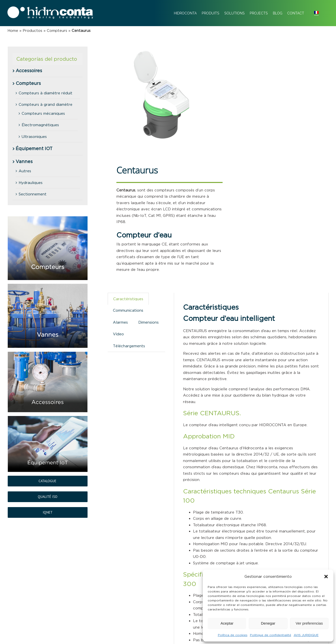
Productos (32, 30)
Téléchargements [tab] (129, 346)
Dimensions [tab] (148, 322)
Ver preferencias (309, 623)
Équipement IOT (34, 149)
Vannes (24, 162)
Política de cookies (233, 635)
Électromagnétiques (40, 125)
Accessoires (29, 71)
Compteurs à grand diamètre (46, 104)
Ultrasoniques (34, 137)
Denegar (268, 623)
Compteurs (57, 30)
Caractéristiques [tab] (128, 299)
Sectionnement (33, 194)
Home (13, 30)
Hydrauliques (31, 183)
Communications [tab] (128, 310)
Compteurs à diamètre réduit (46, 93)
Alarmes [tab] (120, 322)
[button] (326, 577)
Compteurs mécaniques (43, 113)
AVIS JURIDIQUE (306, 635)
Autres (25, 171)
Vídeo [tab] (118, 334)
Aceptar (227, 623)
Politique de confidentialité (271, 635)
